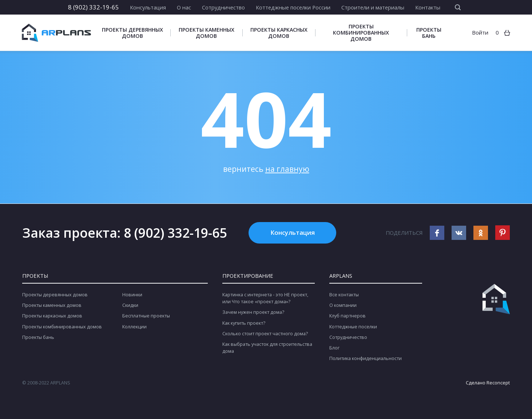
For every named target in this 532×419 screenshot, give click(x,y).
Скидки (130, 305)
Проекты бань (429, 33)
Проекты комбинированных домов (361, 33)
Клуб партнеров (348, 316)
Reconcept (498, 383)
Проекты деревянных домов (132, 33)
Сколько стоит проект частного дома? (265, 334)
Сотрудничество (223, 7)
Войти (480, 33)
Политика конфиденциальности (366, 358)
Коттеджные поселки (353, 327)
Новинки (132, 295)
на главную (287, 169)
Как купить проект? (244, 323)
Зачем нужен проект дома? (253, 312)
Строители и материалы (373, 7)
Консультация (148, 7)
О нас (184, 7)
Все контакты (344, 295)
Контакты (428, 7)
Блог (334, 348)
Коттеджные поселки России (293, 7)
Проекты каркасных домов (279, 33)
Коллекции (134, 327)
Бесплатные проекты (146, 316)
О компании (343, 305)
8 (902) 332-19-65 (94, 7)
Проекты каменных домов (207, 33)
